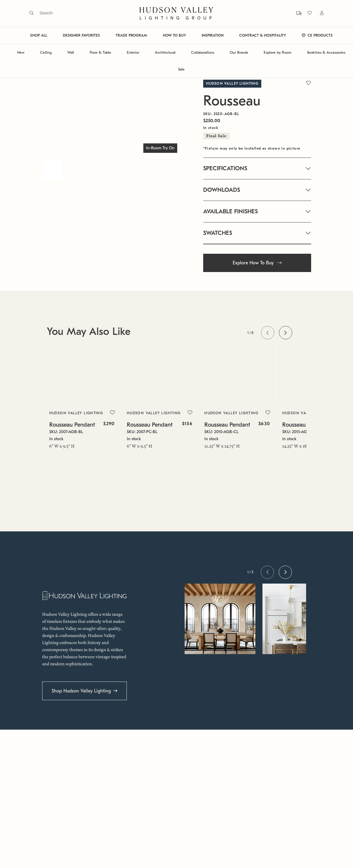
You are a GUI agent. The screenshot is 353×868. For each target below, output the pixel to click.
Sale (181, 69)
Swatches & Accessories (326, 52)
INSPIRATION (213, 35)
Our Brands (239, 52)
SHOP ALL (39, 35)
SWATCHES (218, 233)
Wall (71, 52)
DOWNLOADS (222, 190)
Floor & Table (100, 52)
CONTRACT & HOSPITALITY (263, 35)
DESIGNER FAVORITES (81, 35)
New (21, 52)
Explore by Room (278, 52)
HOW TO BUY (174, 35)
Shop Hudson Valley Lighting (81, 691)
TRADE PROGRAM (131, 35)
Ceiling (46, 52)
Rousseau (232, 101)
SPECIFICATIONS (225, 168)
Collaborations (203, 52)
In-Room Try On (160, 148)
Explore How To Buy (257, 263)
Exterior (133, 52)
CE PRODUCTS (317, 35)
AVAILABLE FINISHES (230, 211)
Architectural (165, 52)
